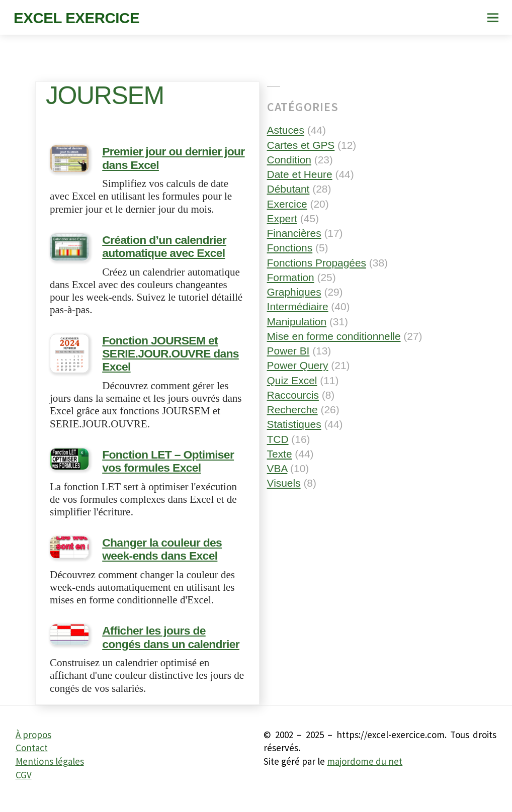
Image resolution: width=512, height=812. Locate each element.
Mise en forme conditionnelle (334, 336)
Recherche (292, 410)
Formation (291, 277)
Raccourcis (293, 395)
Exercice (287, 204)
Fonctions (290, 248)
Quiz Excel (292, 380)
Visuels (284, 483)
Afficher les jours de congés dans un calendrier (168, 646)
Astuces (286, 130)
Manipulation (297, 322)
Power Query (298, 365)
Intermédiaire (298, 306)
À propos (33, 743)
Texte (280, 454)
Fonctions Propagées (317, 263)
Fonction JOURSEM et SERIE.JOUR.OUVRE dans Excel (165, 357)
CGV (24, 782)
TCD (278, 439)
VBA (277, 468)
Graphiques (294, 292)
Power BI (288, 351)
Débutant (288, 189)
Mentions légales (50, 769)
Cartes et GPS (301, 145)
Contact (32, 756)
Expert (282, 218)
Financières (294, 233)
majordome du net (365, 769)
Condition (289, 160)
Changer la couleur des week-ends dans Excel (172, 547)
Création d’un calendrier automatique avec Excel (159, 252)
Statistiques (294, 424)
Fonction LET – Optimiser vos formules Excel (173, 461)
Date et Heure (300, 174)
